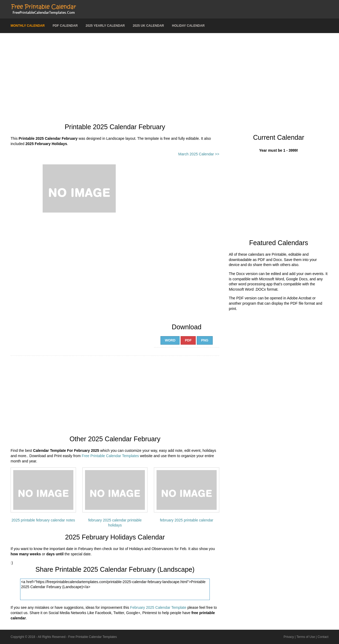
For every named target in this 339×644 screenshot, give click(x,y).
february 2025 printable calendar (187, 520)
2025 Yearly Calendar (105, 26)
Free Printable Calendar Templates (110, 456)
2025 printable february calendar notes (43, 520)
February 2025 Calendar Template (158, 607)
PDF (188, 340)
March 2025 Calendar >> (199, 154)
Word (170, 340)
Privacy (289, 637)
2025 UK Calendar (148, 26)
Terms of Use (306, 637)
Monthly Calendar (28, 26)
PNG (205, 340)
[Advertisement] (169, 75)
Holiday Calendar (188, 26)
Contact (323, 637)
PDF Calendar (65, 26)
